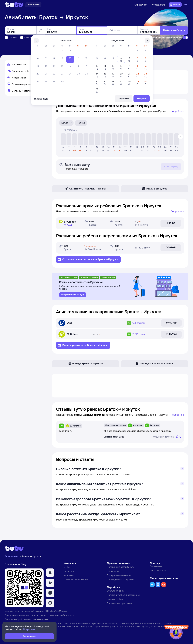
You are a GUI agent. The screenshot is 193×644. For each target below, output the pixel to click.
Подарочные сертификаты (121, 567)
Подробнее (177, 111)
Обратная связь (158, 570)
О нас (67, 567)
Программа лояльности (119, 575)
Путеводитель (158, 5)
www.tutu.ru (55, 615)
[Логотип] (14, 5)
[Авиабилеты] (33, 5)
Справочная (141, 5)
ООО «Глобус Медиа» (56, 611)
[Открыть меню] (186, 5)
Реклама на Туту (115, 599)
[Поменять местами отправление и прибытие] (41, 30)
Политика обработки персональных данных (27, 619)
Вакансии (69, 571)
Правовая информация (76, 579)
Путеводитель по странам (120, 579)
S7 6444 (68, 225)
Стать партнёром (116, 591)
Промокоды (113, 571)
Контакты (69, 575)
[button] (50, 573)
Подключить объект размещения (124, 595)
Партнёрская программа (120, 603)
